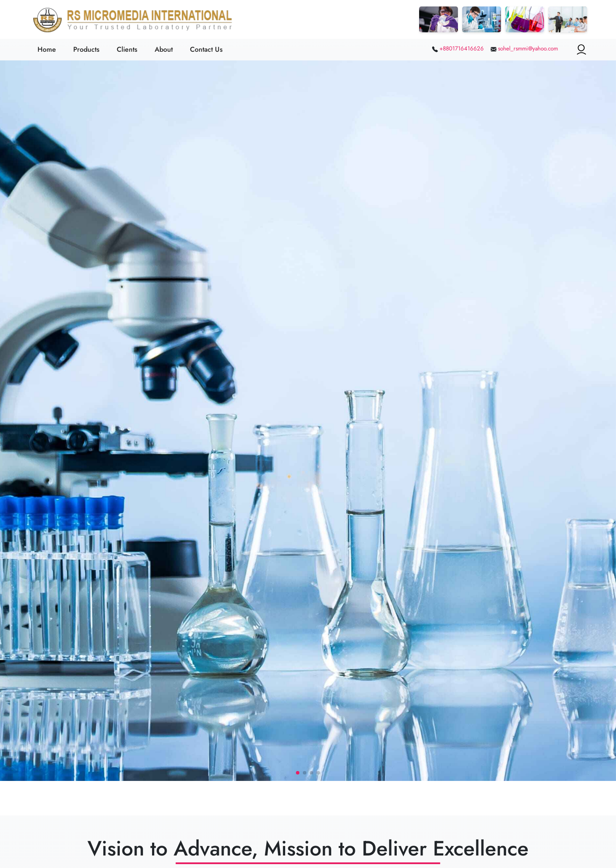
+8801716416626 (462, 48)
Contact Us (206, 49)
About (164, 49)
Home (47, 49)
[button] (298, 773)
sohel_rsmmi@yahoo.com (528, 48)
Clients (127, 49)
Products (86, 49)
